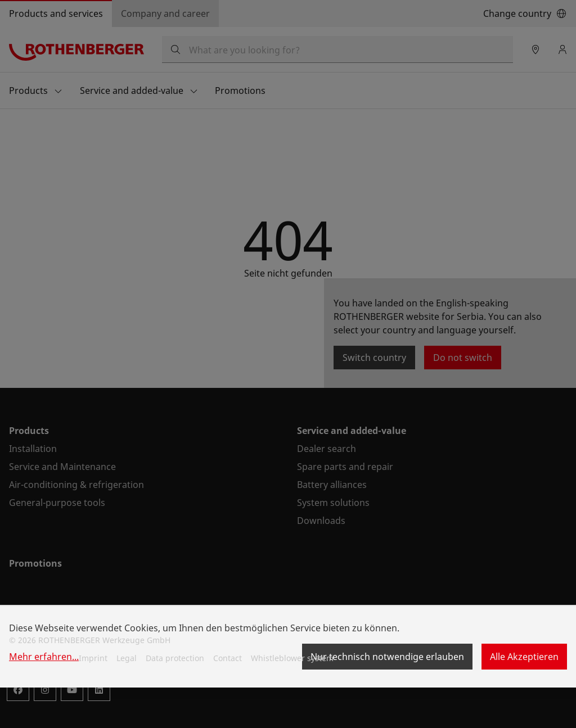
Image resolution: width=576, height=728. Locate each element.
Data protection (175, 658)
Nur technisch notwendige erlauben (387, 657)
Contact (228, 658)
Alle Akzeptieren (524, 657)
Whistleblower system (292, 658)
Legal (127, 658)
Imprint (93, 658)
